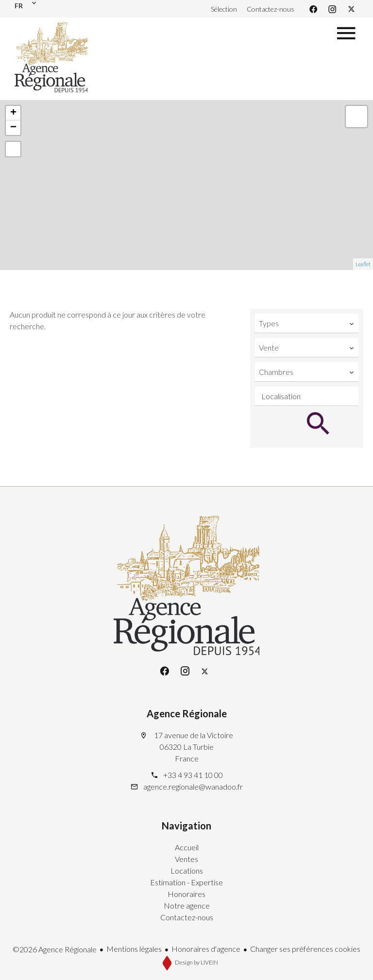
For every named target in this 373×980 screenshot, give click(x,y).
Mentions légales (134, 949)
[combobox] (307, 323)
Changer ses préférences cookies (305, 949)
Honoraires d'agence (206, 949)
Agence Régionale (187, 713)
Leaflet (363, 264)
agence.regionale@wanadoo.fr (193, 786)
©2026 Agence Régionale (55, 949)
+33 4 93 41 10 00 (193, 775)
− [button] (13, 128)
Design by (196, 962)
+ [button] (13, 113)
